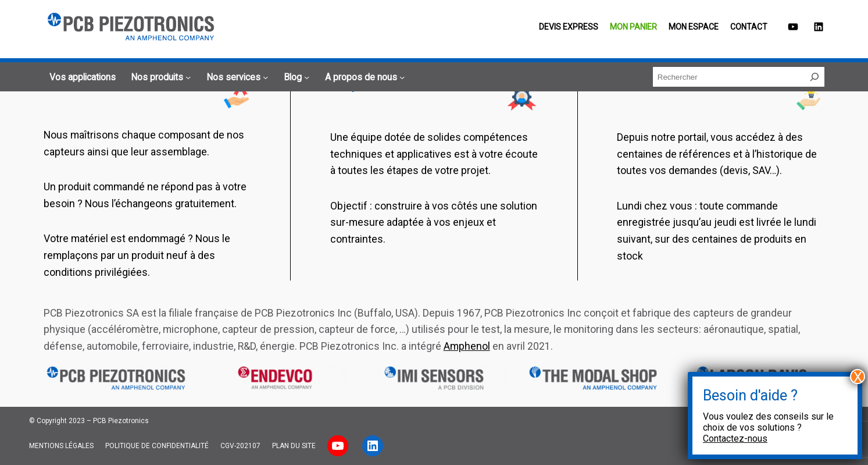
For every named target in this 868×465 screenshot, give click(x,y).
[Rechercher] (815, 77)
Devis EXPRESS (569, 27)
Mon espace (694, 27)
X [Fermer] (858, 377)
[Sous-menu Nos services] (235, 77)
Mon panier (633, 27)
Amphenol (467, 346)
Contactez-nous (735, 439)
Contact (749, 27)
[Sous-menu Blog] (295, 77)
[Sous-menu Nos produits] (159, 77)
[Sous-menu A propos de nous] (363, 77)
